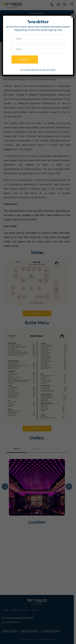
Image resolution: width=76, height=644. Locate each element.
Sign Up (24, 59)
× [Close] (73, 16)
